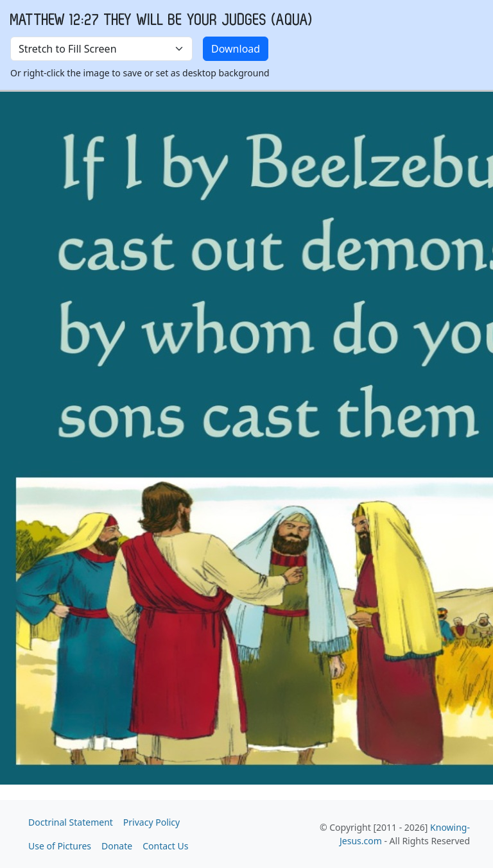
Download (236, 49)
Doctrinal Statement (71, 822)
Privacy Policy (151, 822)
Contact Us (165, 846)
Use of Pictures (60, 846)
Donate (117, 846)
